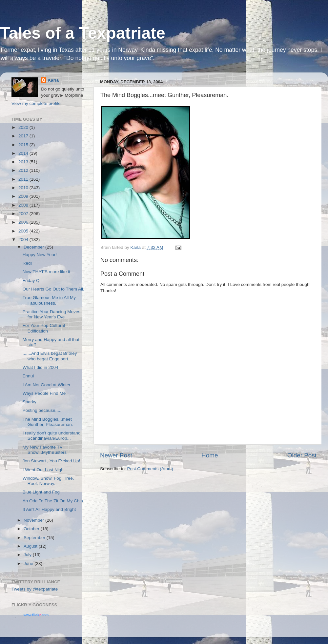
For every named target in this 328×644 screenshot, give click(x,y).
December (34, 247)
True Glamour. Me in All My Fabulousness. (49, 300)
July (28, 555)
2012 (24, 170)
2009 (24, 196)
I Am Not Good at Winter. (47, 385)
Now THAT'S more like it (46, 272)
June (29, 563)
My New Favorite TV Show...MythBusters (45, 450)
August (31, 546)
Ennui (28, 376)
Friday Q (31, 281)
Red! (27, 263)
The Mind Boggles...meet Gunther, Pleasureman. (48, 422)
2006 (24, 222)
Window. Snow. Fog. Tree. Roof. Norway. (48, 481)
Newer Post (116, 455)
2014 (24, 153)
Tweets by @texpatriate (35, 589)
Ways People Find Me (44, 393)
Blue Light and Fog (41, 492)
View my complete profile (36, 103)
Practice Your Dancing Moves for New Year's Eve (51, 314)
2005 (24, 231)
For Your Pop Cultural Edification (44, 328)
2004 (24, 240)
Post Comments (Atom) (150, 469)
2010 (24, 188)
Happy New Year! (40, 255)
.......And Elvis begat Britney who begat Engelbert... (50, 356)
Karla (53, 80)
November (34, 520)
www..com (36, 615)
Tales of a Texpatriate (83, 33)
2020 (24, 127)
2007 (24, 214)
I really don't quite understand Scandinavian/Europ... (52, 436)
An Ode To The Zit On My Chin (53, 501)
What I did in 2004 (41, 367)
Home (210, 455)
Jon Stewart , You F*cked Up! (51, 461)
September (35, 538)
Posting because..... (42, 410)
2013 (24, 162)
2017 (24, 136)
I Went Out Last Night (44, 470)
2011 (24, 179)
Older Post (302, 455)
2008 (24, 205)
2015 (24, 145)
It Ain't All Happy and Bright (49, 509)
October (32, 529)
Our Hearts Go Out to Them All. (53, 289)
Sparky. (30, 402)
